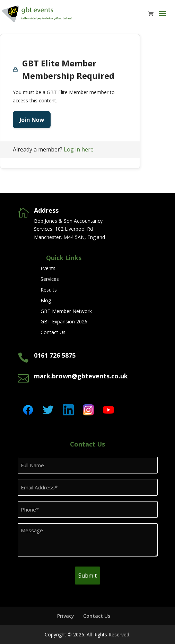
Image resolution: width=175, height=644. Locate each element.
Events (48, 268)
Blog (46, 300)
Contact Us (53, 332)
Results (49, 290)
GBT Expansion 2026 (64, 321)
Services (50, 279)
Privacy (66, 616)
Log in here (79, 149)
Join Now (32, 120)
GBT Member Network (66, 311)
